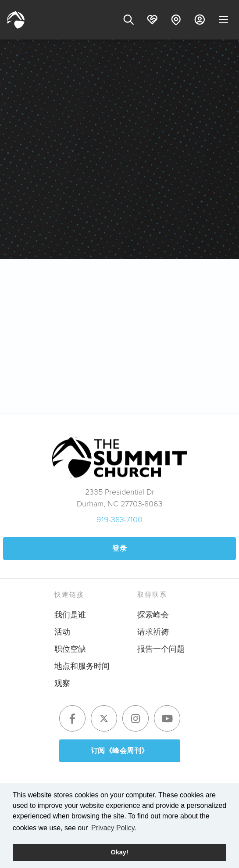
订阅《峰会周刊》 (120, 751)
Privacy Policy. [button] (114, 828)
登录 (119, 548)
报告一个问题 (161, 649)
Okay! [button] (120, 852)
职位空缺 (70, 649)
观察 (62, 683)
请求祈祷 (153, 631)
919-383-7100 (119, 519)
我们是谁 (70, 614)
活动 (62, 631)
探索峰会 (153, 614)
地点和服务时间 (82, 666)
